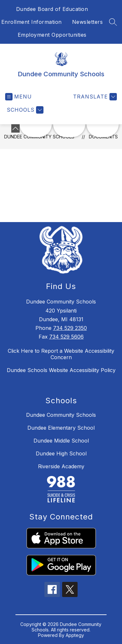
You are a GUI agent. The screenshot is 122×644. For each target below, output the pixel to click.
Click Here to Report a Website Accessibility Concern (61, 354)
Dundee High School (61, 453)
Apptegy (75, 635)
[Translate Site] (94, 97)
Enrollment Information (32, 22)
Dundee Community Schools (61, 415)
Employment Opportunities (52, 35)
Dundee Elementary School (61, 428)
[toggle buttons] (15, 128)
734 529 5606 (66, 337)
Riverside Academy (61, 466)
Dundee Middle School (61, 441)
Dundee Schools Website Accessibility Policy (61, 370)
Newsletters (88, 22)
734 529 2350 (70, 328)
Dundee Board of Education (52, 9)
